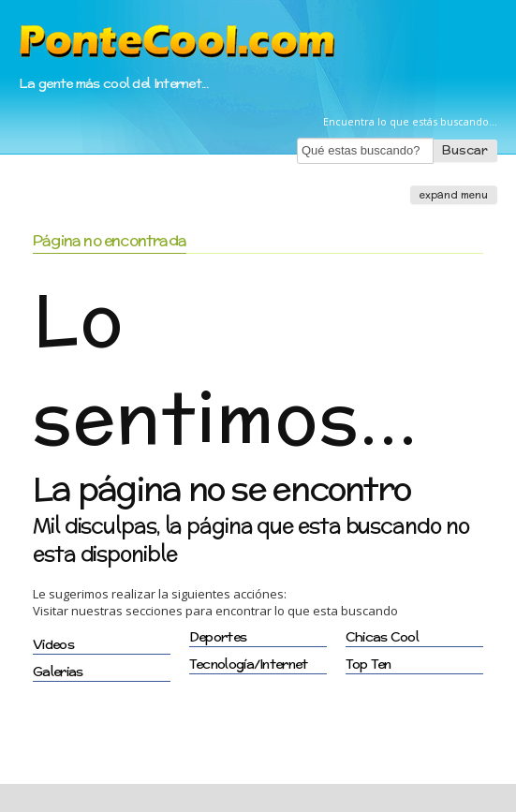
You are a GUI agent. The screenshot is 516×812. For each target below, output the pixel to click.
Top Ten (369, 664)
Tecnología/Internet (249, 664)
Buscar (465, 150)
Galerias (58, 672)
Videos (53, 644)
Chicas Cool (382, 637)
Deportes (218, 637)
